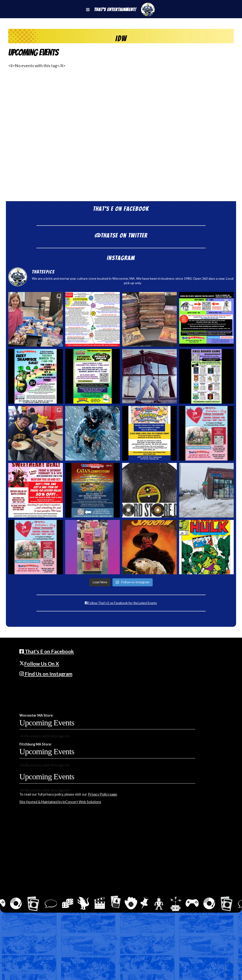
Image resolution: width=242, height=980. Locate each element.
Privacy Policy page (102, 794)
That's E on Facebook (47, 651)
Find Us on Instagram (46, 674)
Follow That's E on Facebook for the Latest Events (121, 603)
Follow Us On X (39, 664)
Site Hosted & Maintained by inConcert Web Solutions (60, 802)
